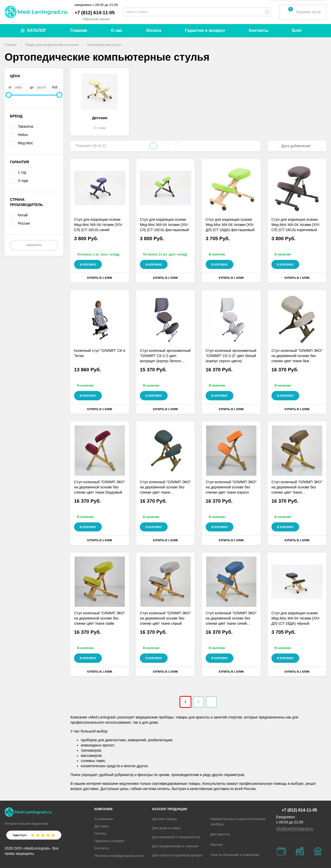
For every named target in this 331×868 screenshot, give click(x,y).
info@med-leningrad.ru (295, 829)
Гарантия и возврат (205, 30)
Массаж (216, 845)
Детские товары (165, 819)
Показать (34, 245)
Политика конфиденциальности (119, 856)
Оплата (154, 30)
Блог (297, 30)
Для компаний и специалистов (176, 837)
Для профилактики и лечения (175, 846)
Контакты (259, 30)
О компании (104, 819)
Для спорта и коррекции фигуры (177, 855)
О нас (117, 30)
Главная (79, 30)
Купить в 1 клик (100, 278)
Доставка (102, 826)
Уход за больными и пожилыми (235, 855)
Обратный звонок (96, 19)
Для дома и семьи (166, 828)
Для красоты (220, 834)
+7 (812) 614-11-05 (95, 13)
